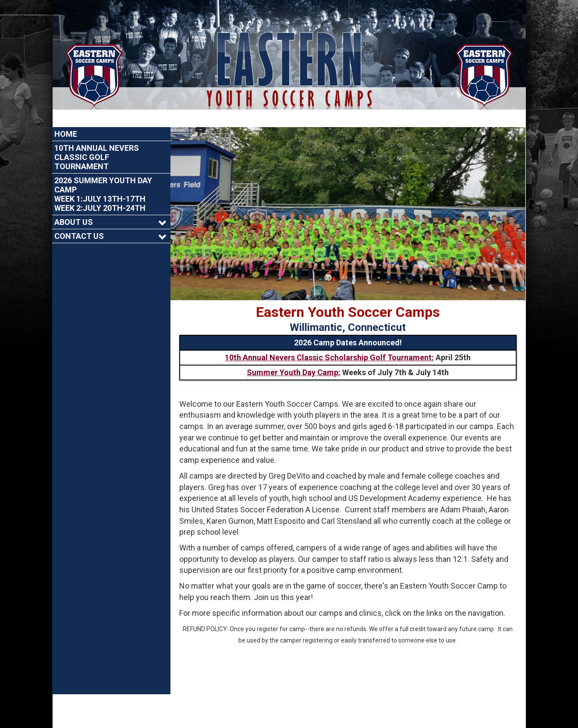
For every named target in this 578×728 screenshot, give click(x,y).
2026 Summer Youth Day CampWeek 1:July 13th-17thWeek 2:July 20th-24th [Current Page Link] (103, 177)
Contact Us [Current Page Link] (79, 218)
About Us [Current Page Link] (74, 204)
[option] (348, 196)
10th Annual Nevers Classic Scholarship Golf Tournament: (329, 340)
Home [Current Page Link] (66, 116)
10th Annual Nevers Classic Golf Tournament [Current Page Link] (97, 140)
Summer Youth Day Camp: (294, 355)
